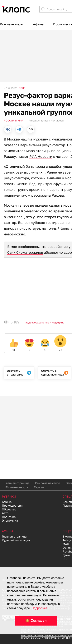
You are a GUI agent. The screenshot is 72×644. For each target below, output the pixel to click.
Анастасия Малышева (50, 120)
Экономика (10, 520)
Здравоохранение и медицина (46, 322)
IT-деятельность (16, 487)
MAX (66, 544)
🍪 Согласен (36, 621)
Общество (9, 509)
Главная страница (17, 483)
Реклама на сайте (48, 483)
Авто (5, 513)
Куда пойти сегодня (16, 540)
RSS (65, 559)
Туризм (39, 487)
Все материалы (12, 24)
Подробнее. (40, 608)
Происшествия (12, 505)
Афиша (38, 24)
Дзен (66, 555)
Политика (9, 517)
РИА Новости (41, 156)
